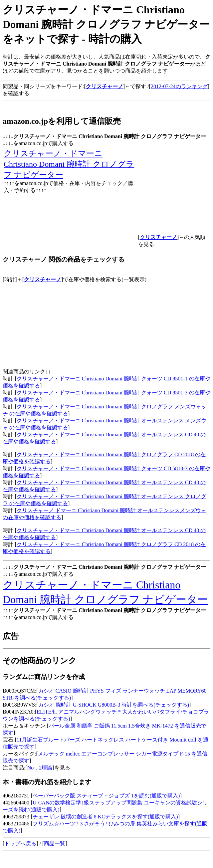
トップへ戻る (20, 844)
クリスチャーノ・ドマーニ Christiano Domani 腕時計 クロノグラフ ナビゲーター (69, 164)
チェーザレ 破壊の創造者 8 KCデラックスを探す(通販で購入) (105, 817)
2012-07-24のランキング (179, 86)
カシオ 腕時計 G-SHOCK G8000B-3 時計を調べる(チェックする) (114, 705)
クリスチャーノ (43, 279)
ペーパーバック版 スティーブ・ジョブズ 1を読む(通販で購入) (106, 796)
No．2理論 (40, 768)
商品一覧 (55, 844)
